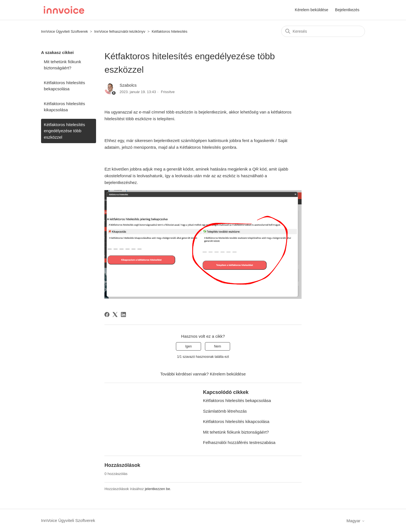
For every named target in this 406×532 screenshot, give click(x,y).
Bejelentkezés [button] (347, 10)
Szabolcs (128, 85)
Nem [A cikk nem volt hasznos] (217, 346)
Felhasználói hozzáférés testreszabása (239, 442)
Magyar (356, 521)
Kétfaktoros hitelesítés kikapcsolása (65, 107)
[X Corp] (115, 315)
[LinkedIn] (123, 315)
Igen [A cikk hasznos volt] (188, 346)
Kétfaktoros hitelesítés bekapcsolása (65, 86)
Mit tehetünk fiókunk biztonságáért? (62, 65)
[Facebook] (107, 315)
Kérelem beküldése (312, 10)
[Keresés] (323, 31)
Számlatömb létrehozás (225, 411)
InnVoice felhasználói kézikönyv (120, 31)
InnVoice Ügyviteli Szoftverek (65, 31)
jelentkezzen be (157, 489)
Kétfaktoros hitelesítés (169, 31)
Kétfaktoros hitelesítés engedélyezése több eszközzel (65, 131)
